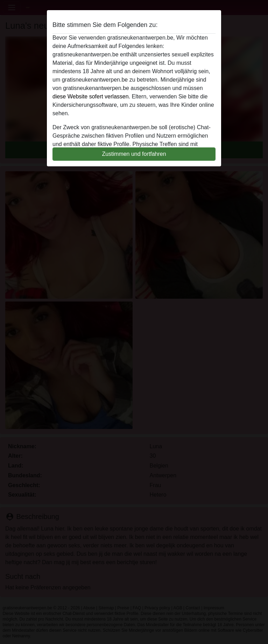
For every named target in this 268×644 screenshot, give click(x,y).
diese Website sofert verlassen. (91, 96)
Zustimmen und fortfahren (134, 154)
